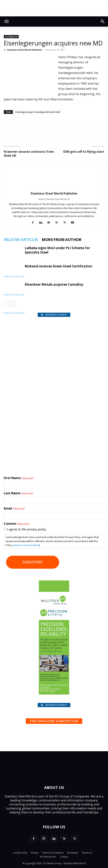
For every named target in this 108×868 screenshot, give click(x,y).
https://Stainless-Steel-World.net (54, 199)
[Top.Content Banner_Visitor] (54, 8)
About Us (87, 853)
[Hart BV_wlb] (44, 340)
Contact (64, 857)
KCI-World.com (48, 857)
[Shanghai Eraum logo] (44, 415)
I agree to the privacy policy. (27, 529)
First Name (18, 478)
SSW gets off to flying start (84, 152)
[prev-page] (7, 304)
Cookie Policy (20, 853)
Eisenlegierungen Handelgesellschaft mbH (38, 112)
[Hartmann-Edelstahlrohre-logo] (44, 437)
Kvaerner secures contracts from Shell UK (29, 154)
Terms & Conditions (53, 853)
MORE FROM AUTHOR (61, 240)
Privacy (35, 853)
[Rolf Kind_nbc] (44, 366)
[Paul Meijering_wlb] (44, 389)
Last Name (18, 493)
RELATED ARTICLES (21, 240)
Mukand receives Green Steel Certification (58, 266)
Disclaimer (73, 853)
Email (14, 509)
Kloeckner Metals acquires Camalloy (54, 284)
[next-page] (13, 304)
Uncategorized (11, 37)
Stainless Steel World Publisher (25, 50)
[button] (6, 21)
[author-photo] (54, 188)
